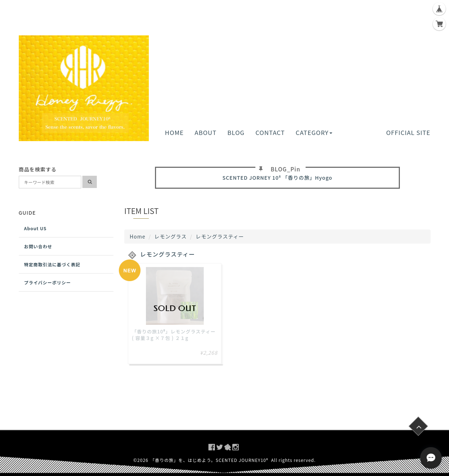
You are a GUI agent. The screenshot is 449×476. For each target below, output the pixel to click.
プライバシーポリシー (48, 282)
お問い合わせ (38, 246)
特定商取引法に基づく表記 (52, 264)
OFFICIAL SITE (408, 132)
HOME (174, 132)
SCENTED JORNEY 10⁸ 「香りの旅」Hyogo (277, 178)
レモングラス (170, 236)
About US (36, 228)
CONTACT (270, 132)
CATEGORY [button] (314, 132)
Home (137, 236)
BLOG (236, 132)
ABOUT (206, 132)
